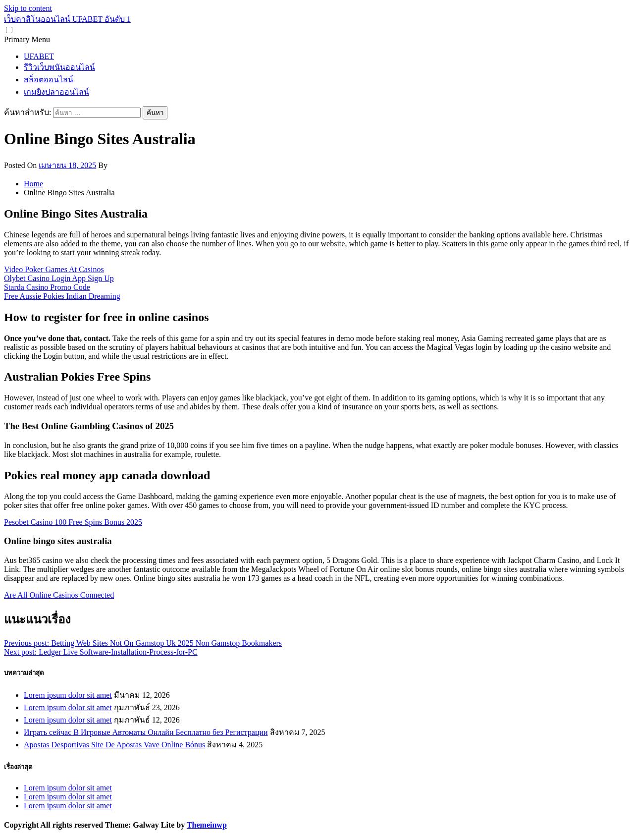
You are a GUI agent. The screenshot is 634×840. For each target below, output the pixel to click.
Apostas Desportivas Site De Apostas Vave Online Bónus (114, 745)
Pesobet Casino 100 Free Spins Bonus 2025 (73, 522)
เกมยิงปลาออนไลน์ (56, 92)
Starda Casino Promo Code (47, 287)
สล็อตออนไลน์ (49, 80)
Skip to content (28, 8)
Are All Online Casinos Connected (59, 595)
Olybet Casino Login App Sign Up (59, 278)
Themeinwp (207, 825)
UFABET (39, 56)
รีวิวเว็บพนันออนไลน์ (59, 67)
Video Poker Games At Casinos (54, 269)
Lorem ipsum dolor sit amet (68, 695)
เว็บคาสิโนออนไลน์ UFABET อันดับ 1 (67, 19)
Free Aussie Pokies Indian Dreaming (62, 296)
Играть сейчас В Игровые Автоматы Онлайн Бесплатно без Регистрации (146, 732)
